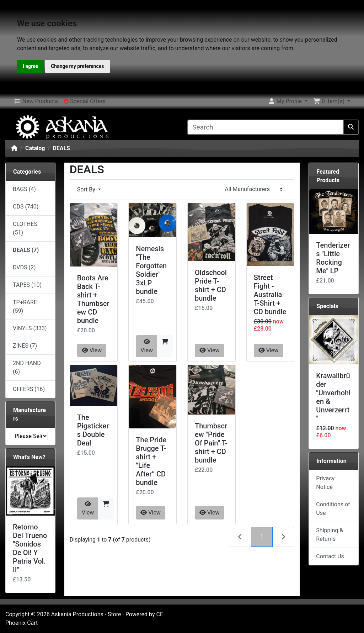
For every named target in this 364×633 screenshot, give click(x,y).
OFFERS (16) (29, 389)
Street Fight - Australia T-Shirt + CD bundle (270, 295)
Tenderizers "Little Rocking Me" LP (333, 258)
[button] (288, 101)
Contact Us (330, 556)
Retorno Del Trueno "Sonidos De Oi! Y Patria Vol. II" (30, 548)
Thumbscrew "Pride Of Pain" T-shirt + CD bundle (211, 443)
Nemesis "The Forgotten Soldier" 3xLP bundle (151, 270)
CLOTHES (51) (25, 228)
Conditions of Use (333, 509)
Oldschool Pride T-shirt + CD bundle (211, 285)
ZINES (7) (25, 346)
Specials (327, 306)
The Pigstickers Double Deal (93, 430)
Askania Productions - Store (86, 614)
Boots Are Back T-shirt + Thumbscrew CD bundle (93, 299)
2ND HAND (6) (27, 367)
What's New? (29, 457)
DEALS (61, 148)
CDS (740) (26, 207)
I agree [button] (30, 66)
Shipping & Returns (330, 535)
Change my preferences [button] (77, 66)
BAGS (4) (24, 189)
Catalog (35, 148)
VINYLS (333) (30, 328)
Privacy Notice (325, 483)
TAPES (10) (27, 285)
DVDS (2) (24, 267)
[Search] (265, 127)
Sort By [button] (87, 189)
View (92, 350)
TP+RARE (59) (25, 307)
